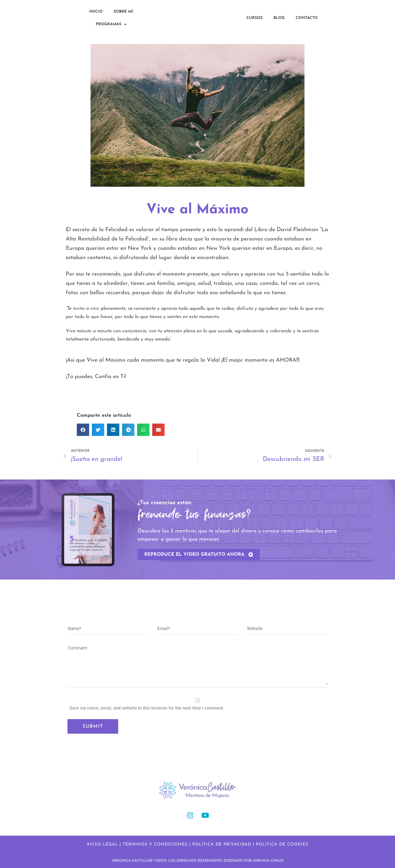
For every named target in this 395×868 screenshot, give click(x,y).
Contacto (307, 18)
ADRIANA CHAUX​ (268, 861)
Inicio (96, 12)
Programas (111, 24)
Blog (279, 18)
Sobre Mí (123, 12)
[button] (83, 430)
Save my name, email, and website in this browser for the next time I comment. (147, 708)
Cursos (254, 18)
